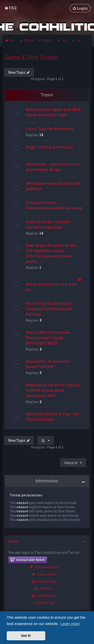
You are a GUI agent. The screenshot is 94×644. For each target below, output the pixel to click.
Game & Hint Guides (31, 57)
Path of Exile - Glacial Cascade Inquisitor (47, 224)
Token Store (44, 574)
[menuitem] (11, 8)
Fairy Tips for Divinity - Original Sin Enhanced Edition (50, 308)
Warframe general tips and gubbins (53, 186)
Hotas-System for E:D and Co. (51, 287)
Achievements (44, 567)
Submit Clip (44, 581)
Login (13, 541)
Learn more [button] (70, 624)
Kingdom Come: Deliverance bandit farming (54, 205)
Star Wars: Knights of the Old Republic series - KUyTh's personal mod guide (51, 253)
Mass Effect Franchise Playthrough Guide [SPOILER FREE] (48, 337)
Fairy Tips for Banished (49, 128)
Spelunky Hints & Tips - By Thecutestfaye (53, 416)
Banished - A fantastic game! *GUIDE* (48, 364)
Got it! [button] (26, 636)
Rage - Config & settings (49, 147)
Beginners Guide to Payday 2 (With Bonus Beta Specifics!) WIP (53, 390)
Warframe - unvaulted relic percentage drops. (53, 166)
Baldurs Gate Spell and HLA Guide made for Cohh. (53, 112)
